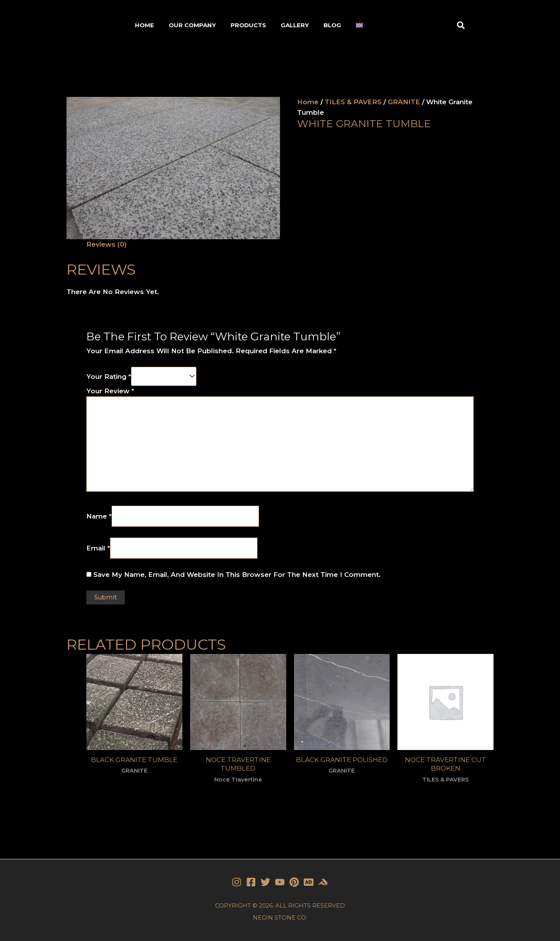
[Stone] (309, 882)
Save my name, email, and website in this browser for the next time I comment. (237, 575)
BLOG (332, 25)
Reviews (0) (107, 244)
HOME (144, 25)
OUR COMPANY (192, 25)
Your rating (109, 377)
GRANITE (404, 102)
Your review (110, 391)
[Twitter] (265, 882)
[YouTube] (280, 882)
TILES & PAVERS (353, 102)
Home (308, 102)
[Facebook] (251, 882)
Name (99, 516)
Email (98, 548)
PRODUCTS (248, 25)
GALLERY (295, 25)
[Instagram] (237, 882)
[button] (461, 25)
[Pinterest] (294, 882)
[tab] (107, 244)
